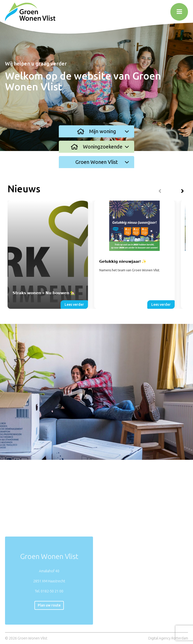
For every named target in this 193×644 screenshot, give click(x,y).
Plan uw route (49, 605)
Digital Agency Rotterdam (168, 638)
